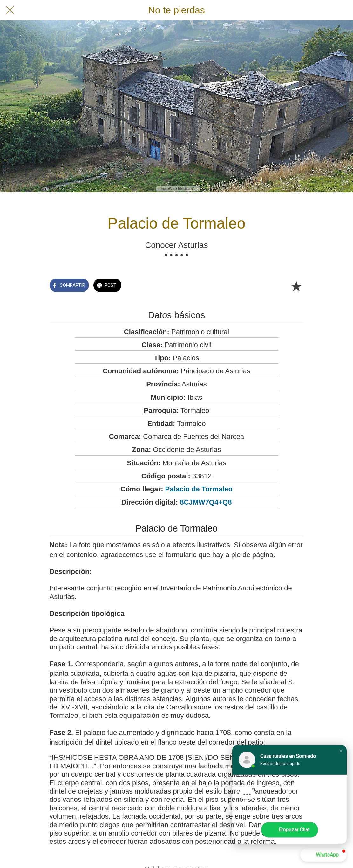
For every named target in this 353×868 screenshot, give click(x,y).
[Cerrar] (10, 10)
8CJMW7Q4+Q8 (206, 502)
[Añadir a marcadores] (296, 286)
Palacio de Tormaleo (199, 489)
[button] (341, 751)
